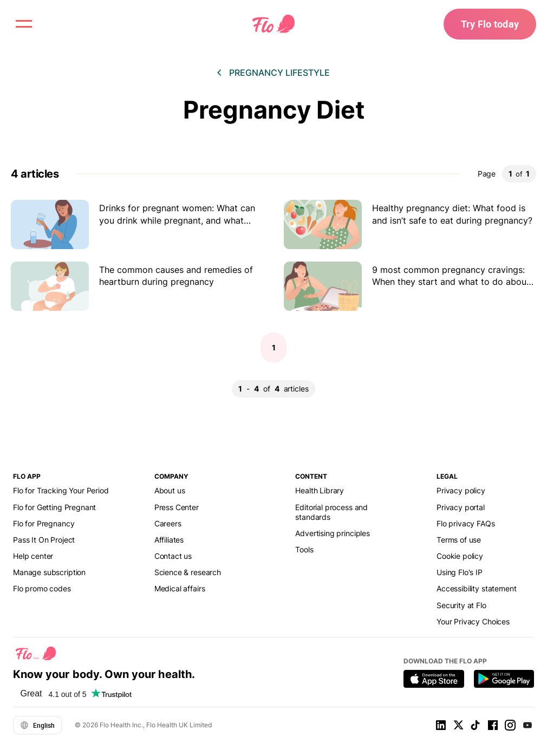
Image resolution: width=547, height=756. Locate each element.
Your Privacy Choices (473, 621)
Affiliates (169, 540)
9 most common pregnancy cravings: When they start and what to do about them (451, 282)
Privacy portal (461, 507)
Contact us (173, 556)
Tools (304, 549)
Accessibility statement (476, 588)
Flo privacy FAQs (466, 523)
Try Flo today (490, 24)
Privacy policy (461, 490)
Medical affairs (180, 588)
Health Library (320, 490)
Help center (33, 556)
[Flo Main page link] (273, 24)
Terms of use (459, 540)
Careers (168, 523)
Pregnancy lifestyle (279, 73)
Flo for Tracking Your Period (61, 490)
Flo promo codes (42, 588)
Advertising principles (333, 533)
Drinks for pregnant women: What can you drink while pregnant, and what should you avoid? (177, 220)
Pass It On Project (44, 540)
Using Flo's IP (460, 572)
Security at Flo (461, 605)
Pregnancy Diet (274, 110)
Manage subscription (49, 572)
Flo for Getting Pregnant (54, 507)
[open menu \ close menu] (24, 24)
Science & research (188, 572)
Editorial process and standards (331, 512)
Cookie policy (460, 556)
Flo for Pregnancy (44, 523)
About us (170, 490)
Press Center (177, 507)
